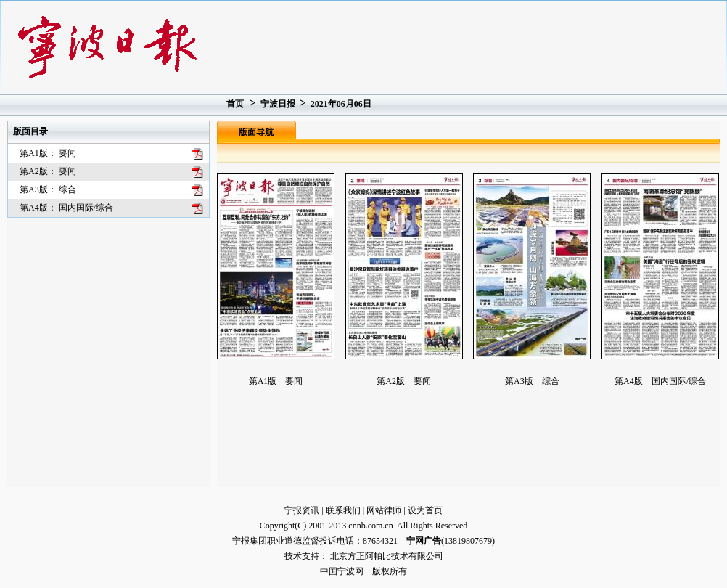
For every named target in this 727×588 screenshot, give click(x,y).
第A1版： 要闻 (48, 153)
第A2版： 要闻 (48, 171)
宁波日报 (278, 104)
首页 (235, 104)
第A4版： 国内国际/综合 (66, 208)
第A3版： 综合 (48, 189)
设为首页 (425, 510)
